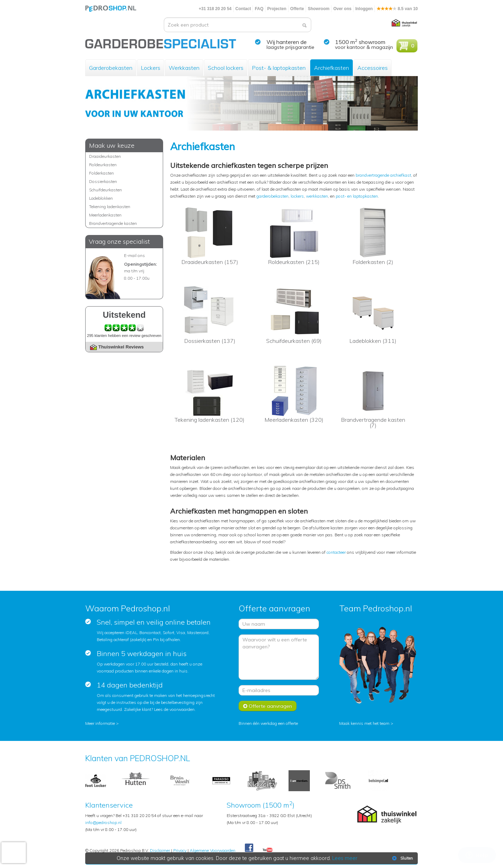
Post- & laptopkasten (279, 68)
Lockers (151, 68)
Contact (243, 9)
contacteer (336, 552)
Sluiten (402, 858)
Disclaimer (160, 850)
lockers (297, 196)
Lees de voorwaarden (174, 709)
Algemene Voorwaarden (213, 850)
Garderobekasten (111, 68)
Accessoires (373, 68)
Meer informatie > (102, 723)
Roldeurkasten (103, 165)
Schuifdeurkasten (105, 190)
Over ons (342, 9)
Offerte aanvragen (268, 706)
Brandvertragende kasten (113, 223)
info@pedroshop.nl (103, 822)
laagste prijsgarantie (290, 47)
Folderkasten (101, 173)
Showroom (319, 9)
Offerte (297, 9)
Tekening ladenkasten (110, 207)
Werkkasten (184, 68)
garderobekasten (272, 196)
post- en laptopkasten (357, 196)
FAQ (259, 9)
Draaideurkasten (105, 156)
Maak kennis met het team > (366, 723)
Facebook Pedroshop (249, 848)
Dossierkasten (103, 181)
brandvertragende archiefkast (383, 175)
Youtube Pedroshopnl (268, 850)
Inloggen (364, 9)
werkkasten (317, 196)
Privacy (180, 850)
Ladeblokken (101, 198)
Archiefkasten (331, 68)
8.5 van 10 (397, 9)
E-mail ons (134, 255)
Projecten (277, 9)
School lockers (226, 68)
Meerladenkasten (105, 215)
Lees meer (345, 858)
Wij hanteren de (287, 42)
